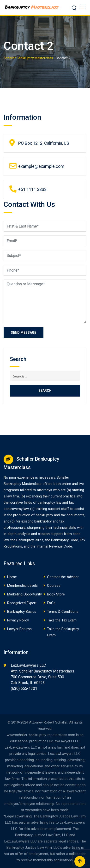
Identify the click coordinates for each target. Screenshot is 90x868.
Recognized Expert (22, 603)
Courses (54, 586)
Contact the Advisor (63, 577)
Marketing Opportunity (24, 594)
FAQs (51, 603)
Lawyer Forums (19, 629)
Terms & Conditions (63, 612)
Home (12, 577)
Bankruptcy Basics (22, 612)
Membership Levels (22, 586)
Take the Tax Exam (62, 620)
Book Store (56, 594)
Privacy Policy (18, 620)
